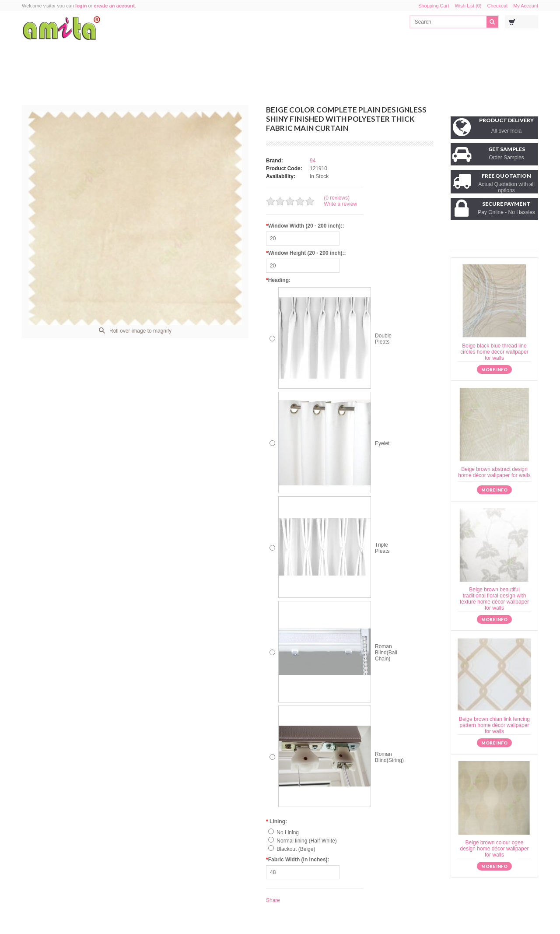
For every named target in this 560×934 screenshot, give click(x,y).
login (81, 6)
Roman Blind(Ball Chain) (386, 653)
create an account (114, 6)
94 (313, 161)
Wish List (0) (468, 6)
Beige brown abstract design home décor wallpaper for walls (494, 472)
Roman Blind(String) (389, 757)
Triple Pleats (382, 548)
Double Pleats (383, 339)
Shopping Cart (434, 6)
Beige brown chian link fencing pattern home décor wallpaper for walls (494, 725)
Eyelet (382, 443)
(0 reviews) (337, 198)
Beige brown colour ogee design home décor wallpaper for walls (495, 849)
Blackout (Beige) (296, 849)
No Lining (288, 832)
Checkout (497, 6)
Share (273, 900)
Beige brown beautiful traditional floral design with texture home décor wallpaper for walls (494, 599)
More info (494, 369)
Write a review (340, 204)
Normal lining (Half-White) (306, 841)
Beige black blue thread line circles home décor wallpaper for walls (494, 352)
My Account (526, 6)
